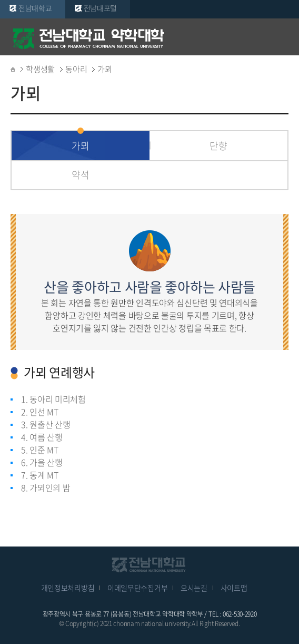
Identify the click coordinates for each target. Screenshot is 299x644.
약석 (80, 175)
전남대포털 (101, 8)
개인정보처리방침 (68, 588)
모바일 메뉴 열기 (283, 38)
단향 (218, 146)
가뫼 (80, 146)
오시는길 (194, 588)
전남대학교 (35, 8)
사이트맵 (234, 588)
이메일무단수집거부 (137, 588)
